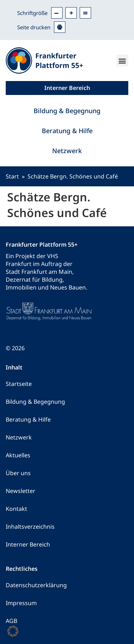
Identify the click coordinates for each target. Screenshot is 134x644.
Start (12, 176)
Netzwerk (67, 151)
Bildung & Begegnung (67, 111)
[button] (122, 61)
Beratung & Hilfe (67, 131)
